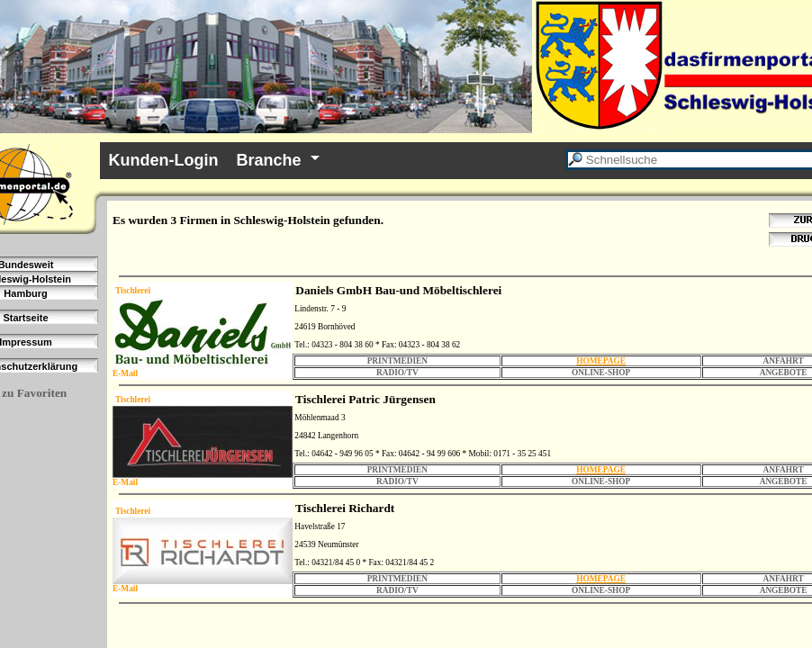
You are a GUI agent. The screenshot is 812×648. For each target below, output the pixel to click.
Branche (269, 160)
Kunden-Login (164, 160)
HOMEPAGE (601, 361)
